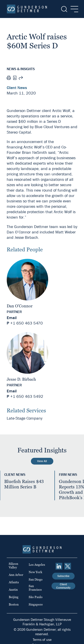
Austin (13, 590)
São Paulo (36, 597)
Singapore (36, 604)
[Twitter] (68, 566)
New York (36, 572)
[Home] (27, 9)
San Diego (36, 579)
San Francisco (35, 588)
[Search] (64, 9)
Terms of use (42, 640)
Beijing (14, 597)
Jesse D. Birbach (21, 379)
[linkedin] (59, 566)
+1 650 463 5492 (27, 397)
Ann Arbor (16, 575)
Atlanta (14, 582)
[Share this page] (21, 78)
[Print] (9, 78)
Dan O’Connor (20, 306)
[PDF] (15, 78)
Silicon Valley (13, 566)
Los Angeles (37, 565)
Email (12, 318)
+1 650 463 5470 (27, 323)
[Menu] (73, 9)
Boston (14, 604)
